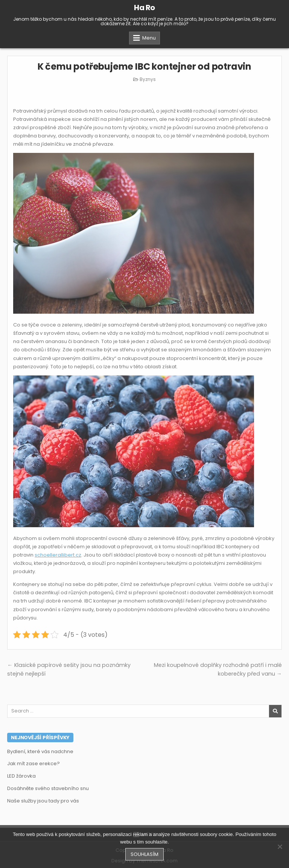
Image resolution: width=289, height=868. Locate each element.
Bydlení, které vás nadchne (40, 751)
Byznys (148, 79)
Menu (149, 38)
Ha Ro (144, 8)
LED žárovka (21, 776)
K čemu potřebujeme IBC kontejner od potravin (144, 66)
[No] (280, 847)
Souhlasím (144, 854)
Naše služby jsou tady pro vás (43, 801)
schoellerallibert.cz (58, 555)
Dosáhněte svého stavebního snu (48, 788)
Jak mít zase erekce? (33, 764)
